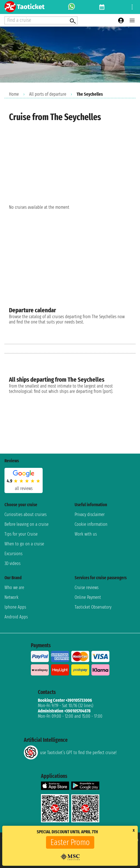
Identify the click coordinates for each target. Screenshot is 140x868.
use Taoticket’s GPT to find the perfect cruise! (70, 752)
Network (12, 597)
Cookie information (91, 524)
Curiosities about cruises (26, 514)
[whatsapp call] (72, 7)
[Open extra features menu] (41, 20)
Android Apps (16, 617)
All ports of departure (48, 94)
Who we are (14, 587)
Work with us (86, 534)
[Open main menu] (132, 20)
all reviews (24, 488)
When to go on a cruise (24, 544)
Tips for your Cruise (21, 534)
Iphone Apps (15, 607)
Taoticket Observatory (93, 607)
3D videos (12, 563)
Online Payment (88, 597)
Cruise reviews (87, 587)
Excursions (13, 554)
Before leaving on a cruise (27, 524)
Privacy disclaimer (90, 514)
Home (14, 94)
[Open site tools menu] (132, 7)
